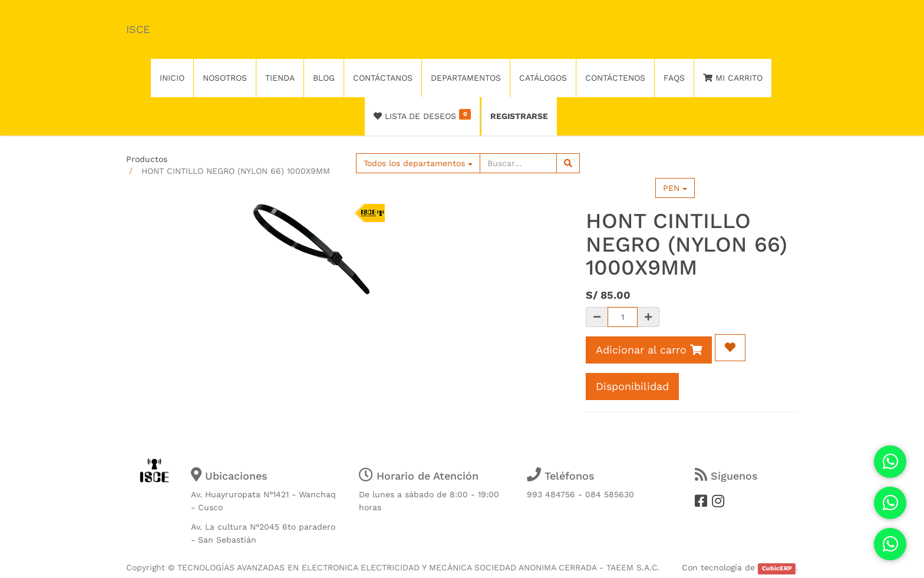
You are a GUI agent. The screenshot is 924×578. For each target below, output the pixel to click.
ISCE (138, 29)
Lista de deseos (422, 115)
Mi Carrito (733, 78)
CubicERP (777, 568)
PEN (675, 188)
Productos (147, 159)
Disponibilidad (632, 386)
